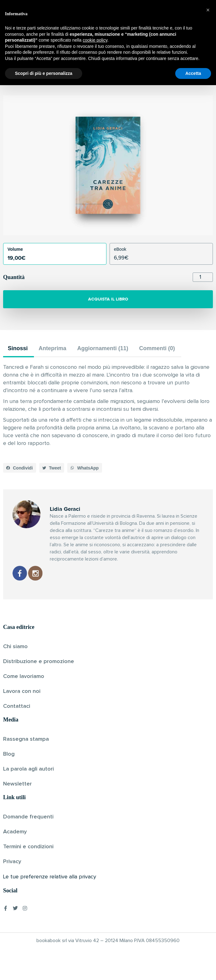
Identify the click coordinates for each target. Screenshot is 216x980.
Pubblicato (124, 79)
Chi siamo (15, 647)
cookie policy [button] (95, 935)
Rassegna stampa (26, 739)
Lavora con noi (22, 691)
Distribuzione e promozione (39, 662)
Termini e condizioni (28, 847)
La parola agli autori (28, 769)
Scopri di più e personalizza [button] (44, 968)
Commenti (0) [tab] (157, 348)
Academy (15, 832)
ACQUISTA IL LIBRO (108, 299)
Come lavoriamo (24, 676)
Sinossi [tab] (18, 348)
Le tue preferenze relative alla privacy (50, 877)
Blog (9, 754)
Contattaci (17, 706)
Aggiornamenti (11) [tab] (103, 348)
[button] (20, 468)
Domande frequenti (28, 817)
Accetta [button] (193, 968)
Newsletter (17, 784)
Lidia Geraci (97, 79)
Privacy (12, 862)
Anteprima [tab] (52, 348)
